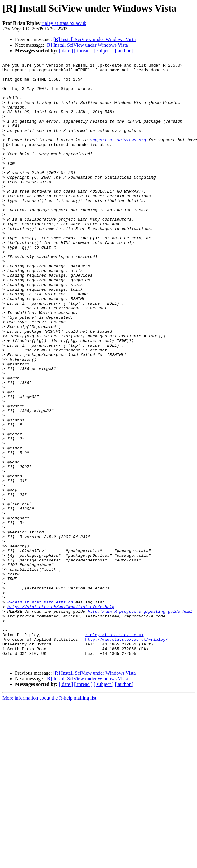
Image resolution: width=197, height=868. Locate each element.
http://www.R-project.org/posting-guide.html (140, 721)
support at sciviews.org (118, 156)
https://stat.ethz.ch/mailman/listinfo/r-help (61, 716)
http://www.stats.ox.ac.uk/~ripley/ (126, 755)
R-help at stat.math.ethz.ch (40, 710)
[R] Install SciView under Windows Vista (95, 39)
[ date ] (66, 51)
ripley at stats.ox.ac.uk (64, 23)
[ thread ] (83, 51)
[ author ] (124, 51)
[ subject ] (104, 51)
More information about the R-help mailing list (49, 817)
